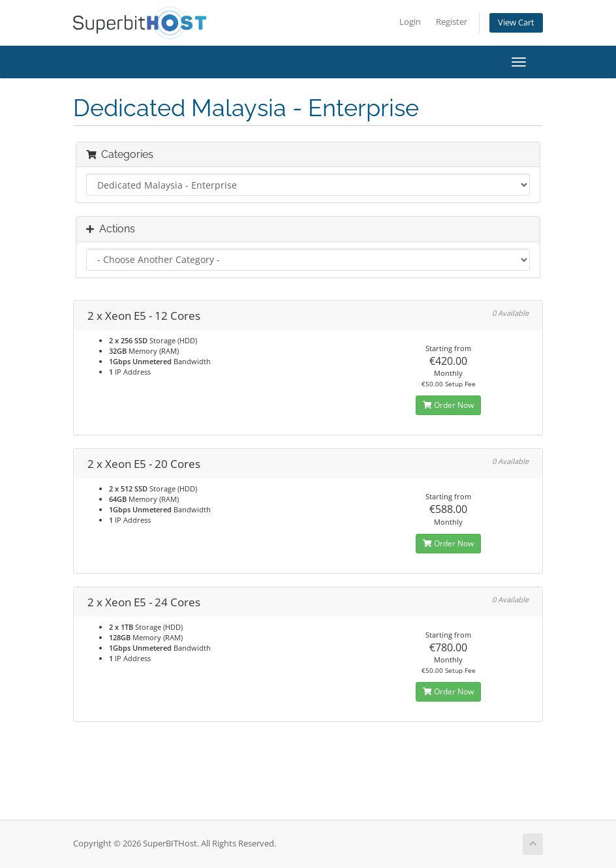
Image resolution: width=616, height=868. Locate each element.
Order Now (448, 405)
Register (452, 22)
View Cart (516, 23)
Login (410, 22)
